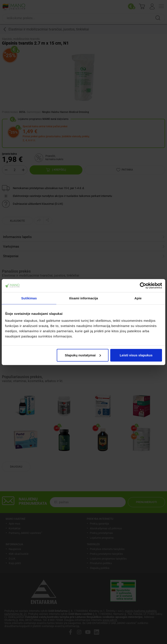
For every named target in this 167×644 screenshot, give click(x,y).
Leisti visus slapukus (136, 355)
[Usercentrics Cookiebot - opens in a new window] (143, 286)
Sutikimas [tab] (29, 298)
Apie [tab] (138, 298)
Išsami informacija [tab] (84, 298)
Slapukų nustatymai (83, 355)
